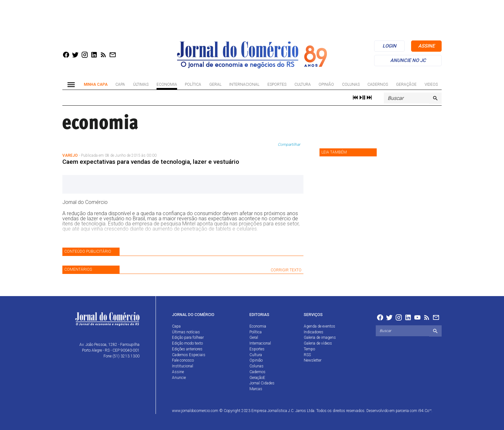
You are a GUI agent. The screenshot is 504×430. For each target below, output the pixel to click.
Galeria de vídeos (318, 343)
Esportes (277, 84)
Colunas (351, 84)
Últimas (141, 84)
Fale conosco (183, 360)
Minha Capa (96, 84)
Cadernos (378, 84)
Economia (167, 84)
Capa (120, 84)
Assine (178, 372)
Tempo (309, 349)
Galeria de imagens (320, 338)
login (389, 46)
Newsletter (313, 360)
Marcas (256, 389)
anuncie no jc (408, 60)
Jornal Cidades (262, 383)
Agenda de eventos (319, 326)
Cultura (303, 84)
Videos (431, 84)
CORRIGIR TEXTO (286, 270)
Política (193, 84)
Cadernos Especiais (189, 355)
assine (426, 46)
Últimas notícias (186, 332)
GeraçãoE (406, 84)
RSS (307, 355)
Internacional (244, 84)
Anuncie (179, 378)
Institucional (183, 366)
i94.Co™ (425, 411)
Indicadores (314, 332)
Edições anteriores (187, 349)
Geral (215, 84)
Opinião (326, 84)
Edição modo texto (187, 343)
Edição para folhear (188, 338)
